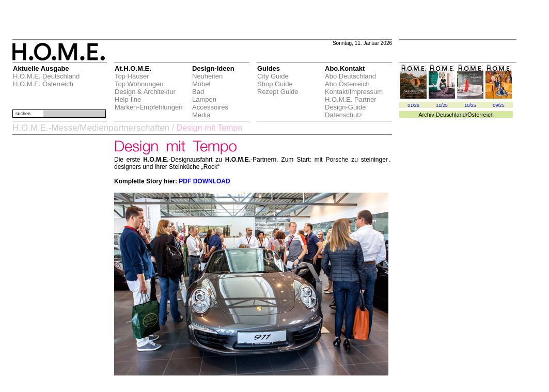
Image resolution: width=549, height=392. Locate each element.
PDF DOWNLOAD (204, 181)
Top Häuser (132, 76)
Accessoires (210, 107)
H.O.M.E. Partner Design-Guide (351, 103)
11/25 (442, 105)
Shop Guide (275, 84)
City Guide (273, 76)
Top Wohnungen (139, 84)
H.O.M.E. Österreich (43, 84)
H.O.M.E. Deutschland (46, 76)
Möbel (201, 84)
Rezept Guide (278, 92)
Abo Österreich (347, 84)
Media (201, 115)
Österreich (481, 115)
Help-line (128, 99)
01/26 (413, 105)
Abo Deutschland (350, 76)
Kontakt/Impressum (354, 92)
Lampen (204, 99)
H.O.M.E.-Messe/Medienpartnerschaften (91, 128)
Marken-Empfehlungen (149, 107)
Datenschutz (343, 115)
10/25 (470, 105)
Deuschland (451, 115)
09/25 (499, 105)
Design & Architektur (145, 92)
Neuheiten (207, 76)
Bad (198, 92)
